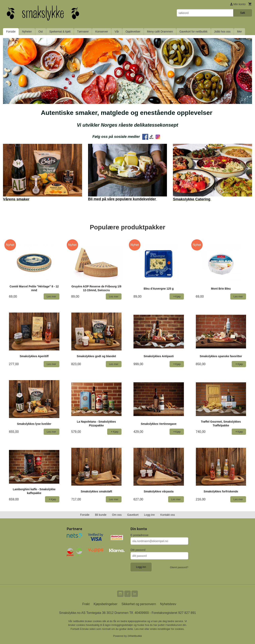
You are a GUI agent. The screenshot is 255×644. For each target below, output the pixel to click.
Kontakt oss (168, 515)
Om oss (117, 515)
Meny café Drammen (160, 32)
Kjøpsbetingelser (105, 604)
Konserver (102, 32)
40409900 (142, 613)
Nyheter (27, 32)
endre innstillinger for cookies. (167, 629)
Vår (117, 32)
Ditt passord (138, 550)
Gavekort (133, 515)
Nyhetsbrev (168, 604)
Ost (41, 32)
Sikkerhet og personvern (139, 604)
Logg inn (149, 515)
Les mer (140, 629)
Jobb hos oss (222, 32)
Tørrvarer (83, 32)
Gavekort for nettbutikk (194, 32)
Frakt (86, 604)
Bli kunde (101, 515)
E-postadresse (139, 535)
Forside (11, 32)
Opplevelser (133, 32)
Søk (243, 13)
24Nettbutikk (135, 636)
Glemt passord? (179, 567)
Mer (239, 32)
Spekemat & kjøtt (60, 32)
